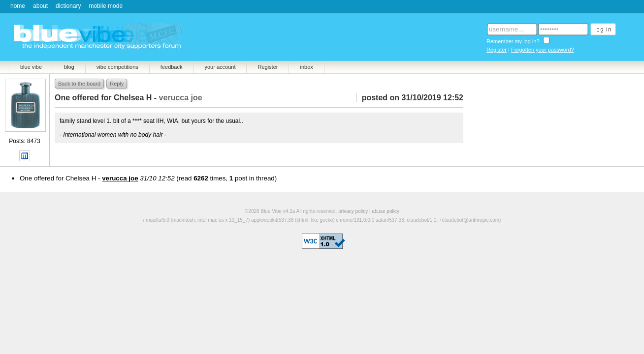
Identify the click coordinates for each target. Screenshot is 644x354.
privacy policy (353, 211)
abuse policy (386, 211)
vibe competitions (117, 67)
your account (220, 67)
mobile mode (106, 6)
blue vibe (31, 67)
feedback (172, 67)
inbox (306, 67)
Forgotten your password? (543, 50)
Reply (117, 84)
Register (497, 50)
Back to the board (79, 84)
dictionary (68, 6)
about (40, 6)
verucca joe (120, 178)
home (18, 6)
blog (69, 67)
